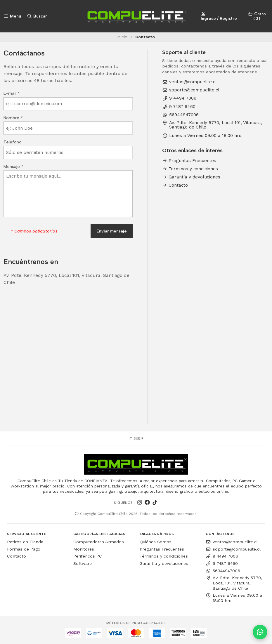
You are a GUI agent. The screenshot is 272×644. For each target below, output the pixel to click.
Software (83, 563)
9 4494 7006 (179, 98)
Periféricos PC (88, 556)
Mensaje (13, 166)
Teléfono (13, 142)
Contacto (175, 185)
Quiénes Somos (156, 542)
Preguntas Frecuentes (189, 161)
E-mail (12, 93)
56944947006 (180, 115)
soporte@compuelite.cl (191, 90)
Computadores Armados (99, 542)
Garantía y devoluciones (191, 177)
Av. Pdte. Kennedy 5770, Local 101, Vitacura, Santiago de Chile (212, 125)
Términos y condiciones (190, 169)
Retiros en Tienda (25, 542)
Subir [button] (136, 438)
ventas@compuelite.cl (189, 82)
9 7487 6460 (179, 107)
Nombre (13, 118)
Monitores (84, 549)
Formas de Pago (24, 549)
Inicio (122, 37)
